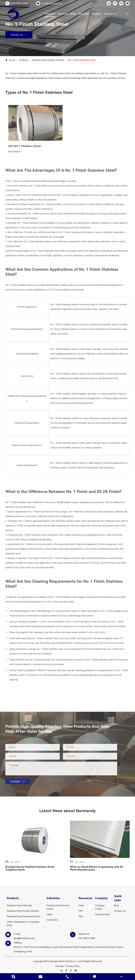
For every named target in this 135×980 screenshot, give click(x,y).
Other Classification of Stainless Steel (23, 924)
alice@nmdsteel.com (52, 3)
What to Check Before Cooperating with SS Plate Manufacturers (96, 870)
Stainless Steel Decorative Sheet (23, 916)
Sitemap (59, 966)
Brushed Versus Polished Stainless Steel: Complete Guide (30, 870)
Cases (49, 914)
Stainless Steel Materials (19, 905)
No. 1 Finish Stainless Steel (82, 60)
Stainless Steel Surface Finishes (48, 60)
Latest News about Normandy (68, 811)
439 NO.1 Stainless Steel (24, 147)
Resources (83, 14)
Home (12, 60)
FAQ (81, 916)
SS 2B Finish (63, 501)
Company (96, 14)
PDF (81, 911)
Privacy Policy (73, 966)
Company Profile (100, 907)
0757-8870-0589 (19, 3)
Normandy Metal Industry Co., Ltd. (64, 961)
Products (50, 14)
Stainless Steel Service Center (58, 907)
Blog (73, 14)
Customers (52, 920)
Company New (102, 914)
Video (81, 905)
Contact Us (110, 14)
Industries (63, 14)
